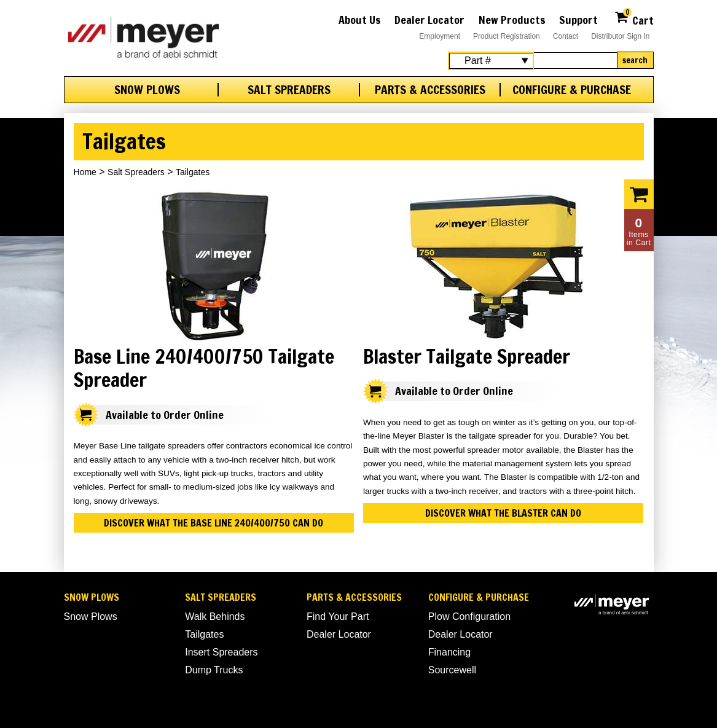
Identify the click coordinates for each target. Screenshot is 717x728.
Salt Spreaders (289, 90)
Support (578, 20)
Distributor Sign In (620, 36)
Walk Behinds (215, 616)
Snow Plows (147, 90)
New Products (512, 20)
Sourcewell (452, 670)
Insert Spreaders (221, 652)
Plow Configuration (469, 616)
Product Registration (507, 36)
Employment (440, 36)
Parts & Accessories (430, 90)
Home (85, 172)
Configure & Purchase (572, 90)
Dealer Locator (429, 20)
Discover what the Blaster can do (503, 513)
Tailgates (204, 634)
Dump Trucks (214, 670)
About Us (360, 20)
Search (635, 60)
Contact (566, 36)
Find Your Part (338, 616)
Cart (634, 19)
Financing (449, 652)
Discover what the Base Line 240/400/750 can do (214, 523)
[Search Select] (491, 61)
